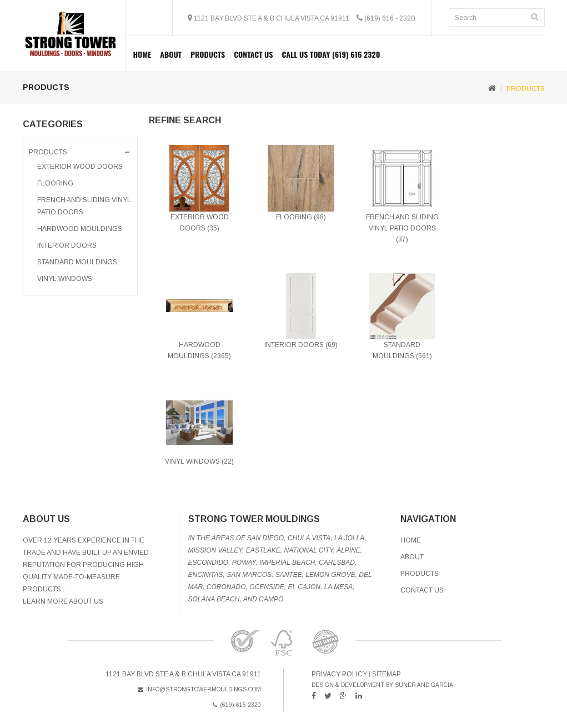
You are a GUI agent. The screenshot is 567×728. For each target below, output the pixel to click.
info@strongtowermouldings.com (199, 689)
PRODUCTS (208, 54)
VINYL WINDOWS (65, 279)
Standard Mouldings (77, 262)
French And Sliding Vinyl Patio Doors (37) (402, 228)
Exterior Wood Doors (80, 167)
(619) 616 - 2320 (390, 18)
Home (142, 54)
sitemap (387, 674)
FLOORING (55, 183)
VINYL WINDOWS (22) (199, 461)
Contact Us (253, 54)
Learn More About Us (63, 601)
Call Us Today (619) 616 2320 (331, 54)
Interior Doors (67, 245)
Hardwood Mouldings (80, 229)
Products (420, 574)
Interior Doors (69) (301, 345)
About (171, 54)
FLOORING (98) (301, 217)
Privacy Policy (339, 674)
